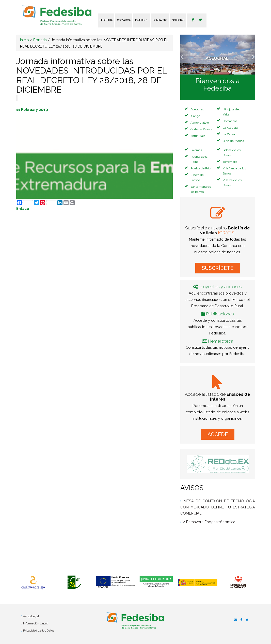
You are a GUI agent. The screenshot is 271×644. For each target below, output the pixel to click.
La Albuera (230, 128)
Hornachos (230, 121)
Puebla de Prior (201, 168)
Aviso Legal (31, 616)
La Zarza (229, 134)
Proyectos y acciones (220, 287)
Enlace (23, 208)
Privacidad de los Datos (39, 631)
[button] (186, 55)
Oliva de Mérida (233, 141)
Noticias (178, 20)
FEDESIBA (106, 20)
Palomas (196, 150)
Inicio (25, 40)
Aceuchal (197, 109)
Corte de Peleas (201, 129)
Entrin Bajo (198, 136)
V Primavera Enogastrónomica (209, 522)
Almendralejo (200, 123)
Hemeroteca (221, 341)
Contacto (160, 20)
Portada (40, 40)
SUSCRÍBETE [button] (218, 268)
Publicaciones (220, 314)
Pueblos (142, 20)
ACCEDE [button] (218, 434)
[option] (33, 583)
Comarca (124, 20)
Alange (195, 116)
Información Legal (35, 623)
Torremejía (230, 162)
